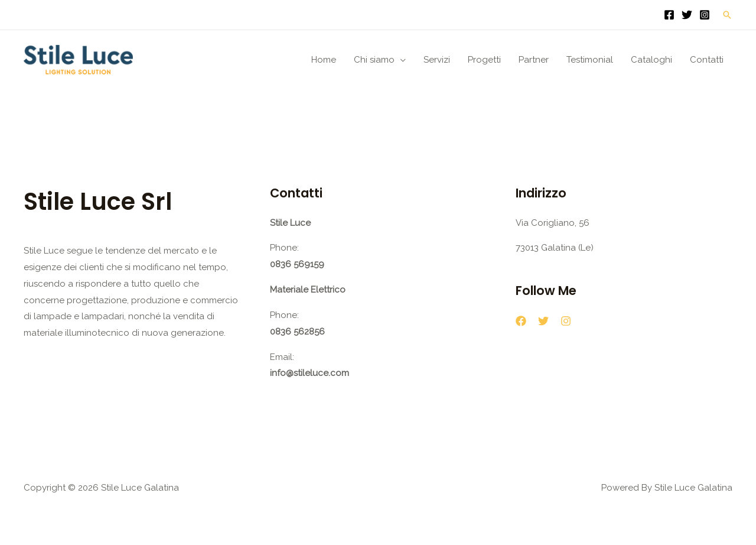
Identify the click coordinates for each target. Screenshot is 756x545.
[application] (400, 60)
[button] (727, 15)
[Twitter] (687, 15)
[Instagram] (705, 15)
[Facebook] (669, 15)
